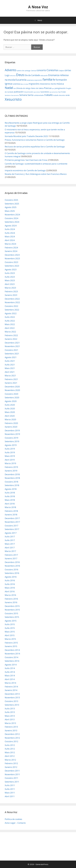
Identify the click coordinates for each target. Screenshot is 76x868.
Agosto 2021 (11, 357)
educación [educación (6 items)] (44, 75)
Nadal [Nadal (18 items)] (9, 88)
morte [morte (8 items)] (53, 84)
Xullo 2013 (10, 709)
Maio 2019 (10, 456)
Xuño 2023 (10, 277)
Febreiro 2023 (11, 291)
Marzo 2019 (10, 463)
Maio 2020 (10, 412)
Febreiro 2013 (11, 727)
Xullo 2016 (10, 580)
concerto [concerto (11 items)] (41, 70)
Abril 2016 (10, 591)
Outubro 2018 (11, 482)
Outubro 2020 (11, 394)
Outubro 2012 (11, 741)
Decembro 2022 (12, 299)
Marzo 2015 (10, 639)
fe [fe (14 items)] (54, 80)
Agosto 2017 (11, 533)
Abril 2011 (10, 796)
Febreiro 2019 (11, 467)
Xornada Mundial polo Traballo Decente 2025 (26, 136)
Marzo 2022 (10, 332)
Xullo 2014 (10, 668)
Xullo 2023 (10, 273)
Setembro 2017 (12, 529)
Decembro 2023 (12, 255)
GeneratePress (42, 864)
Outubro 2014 (11, 657)
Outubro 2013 (11, 701)
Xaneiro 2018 (11, 515)
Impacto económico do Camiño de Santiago (25, 170)
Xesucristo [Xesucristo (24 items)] (13, 99)
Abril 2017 (10, 548)
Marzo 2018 (10, 507)
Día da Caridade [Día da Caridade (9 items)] (32, 75)
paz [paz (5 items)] (53, 88)
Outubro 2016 (11, 569)
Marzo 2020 (10, 419)
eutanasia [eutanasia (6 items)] (30, 80)
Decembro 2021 (12, 343)
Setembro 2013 (12, 705)
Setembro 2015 (12, 617)
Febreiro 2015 (11, 643)
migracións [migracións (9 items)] (34, 84)
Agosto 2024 (11, 226)
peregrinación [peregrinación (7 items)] (60, 88)
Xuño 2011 (10, 789)
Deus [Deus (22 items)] (20, 75)
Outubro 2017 (11, 526)
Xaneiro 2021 (11, 383)
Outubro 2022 (11, 306)
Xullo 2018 (10, 493)
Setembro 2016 (12, 573)
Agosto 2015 (11, 621)
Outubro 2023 (11, 262)
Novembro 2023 (12, 258)
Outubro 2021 (11, 350)
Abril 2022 (10, 328)
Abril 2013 (10, 719)
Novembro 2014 (12, 654)
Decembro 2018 (12, 474)
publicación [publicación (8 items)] (19, 92)
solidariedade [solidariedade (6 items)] (39, 95)
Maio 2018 (10, 500)
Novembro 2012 (12, 738)
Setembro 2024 (12, 222)
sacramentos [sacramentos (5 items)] (54, 92)
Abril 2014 (10, 679)
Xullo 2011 (10, 785)
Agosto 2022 (11, 313)
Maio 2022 (10, 324)
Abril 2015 (10, 635)
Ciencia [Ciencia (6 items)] (33, 71)
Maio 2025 (10, 211)
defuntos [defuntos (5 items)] (13, 76)
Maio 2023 (10, 280)
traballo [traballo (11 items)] (49, 95)
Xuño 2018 (10, 496)
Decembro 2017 (12, 518)
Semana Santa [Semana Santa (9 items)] (26, 95)
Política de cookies (13, 819)
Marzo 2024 (10, 244)
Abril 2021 (10, 372)
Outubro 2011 (11, 778)
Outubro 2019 (11, 438)
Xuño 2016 (10, 584)
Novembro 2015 (12, 610)
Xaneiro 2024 (11, 251)
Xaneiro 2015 (11, 646)
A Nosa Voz (38, 7)
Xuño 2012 (10, 749)
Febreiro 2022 (11, 335)
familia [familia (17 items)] (47, 79)
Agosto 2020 (11, 401)
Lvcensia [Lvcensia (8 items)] (16, 84)
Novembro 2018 (12, 478)
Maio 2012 (10, 752)
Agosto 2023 (11, 269)
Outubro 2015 (11, 613)
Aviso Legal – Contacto (15, 823)
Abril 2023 (10, 284)
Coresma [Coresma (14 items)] (52, 70)
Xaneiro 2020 (11, 427)
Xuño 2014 (10, 672)
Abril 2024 (10, 240)
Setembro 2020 (12, 397)
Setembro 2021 (12, 354)
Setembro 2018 (12, 485)
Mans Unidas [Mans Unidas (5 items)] (24, 84)
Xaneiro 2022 (11, 339)
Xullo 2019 (10, 449)
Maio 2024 (10, 236)
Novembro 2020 (12, 390)
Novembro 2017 (12, 522)
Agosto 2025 (11, 207)
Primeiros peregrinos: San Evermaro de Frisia (26, 160)
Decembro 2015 (12, 606)
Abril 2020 (10, 416)
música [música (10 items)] (60, 84)
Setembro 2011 (12, 782)
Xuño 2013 (10, 712)
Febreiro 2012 (11, 763)
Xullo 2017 (10, 537)
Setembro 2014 (12, 661)
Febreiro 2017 (11, 555)
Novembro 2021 (12, 346)
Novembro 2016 (12, 566)
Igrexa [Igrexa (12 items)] (8, 84)
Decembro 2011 (12, 771)
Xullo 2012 (10, 745)
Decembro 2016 (12, 562)
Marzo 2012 (10, 760)
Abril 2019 (10, 460)
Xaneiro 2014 (11, 690)
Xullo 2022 (10, 317)
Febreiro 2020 (11, 423)
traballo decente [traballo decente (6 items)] (59, 95)
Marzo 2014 (10, 683)
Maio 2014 (10, 676)
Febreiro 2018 (11, 511)
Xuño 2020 (10, 409)
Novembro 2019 (12, 434)
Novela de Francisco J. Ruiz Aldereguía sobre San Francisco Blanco (36, 174)
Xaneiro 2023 (11, 295)
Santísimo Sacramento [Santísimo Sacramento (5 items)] (12, 95)
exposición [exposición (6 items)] (38, 80)
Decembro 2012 (12, 734)
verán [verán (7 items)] (68, 95)
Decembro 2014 (12, 650)
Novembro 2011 (12, 774)
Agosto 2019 (11, 445)
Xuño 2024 (10, 233)
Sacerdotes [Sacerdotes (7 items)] (45, 92)
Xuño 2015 (10, 628)
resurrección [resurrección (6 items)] (29, 92)
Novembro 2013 (12, 697)
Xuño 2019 (10, 452)
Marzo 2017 (10, 551)
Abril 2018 (10, 504)
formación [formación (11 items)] (61, 80)
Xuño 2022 (10, 321)
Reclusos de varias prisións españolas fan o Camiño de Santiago (35, 147)
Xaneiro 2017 (11, 558)
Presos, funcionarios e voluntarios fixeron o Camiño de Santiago (35, 140)
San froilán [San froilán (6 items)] (62, 92)
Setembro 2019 (12, 441)
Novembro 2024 (12, 215)
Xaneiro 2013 (11, 730)
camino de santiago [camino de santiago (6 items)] (24, 71)
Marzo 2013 (10, 723)
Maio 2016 (10, 588)
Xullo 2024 (10, 229)
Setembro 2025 (12, 204)
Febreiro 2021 (11, 379)
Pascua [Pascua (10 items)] (48, 88)
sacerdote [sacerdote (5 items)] (37, 92)
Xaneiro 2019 (11, 471)
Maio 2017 (10, 544)
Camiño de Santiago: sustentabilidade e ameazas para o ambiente (36, 164)
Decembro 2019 (12, 430)
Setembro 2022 (12, 310)
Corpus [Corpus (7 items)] (61, 70)
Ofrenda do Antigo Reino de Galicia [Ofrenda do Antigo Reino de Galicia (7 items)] (30, 88)
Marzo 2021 (10, 376)
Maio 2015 (10, 632)
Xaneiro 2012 (11, 767)
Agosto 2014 (11, 665)
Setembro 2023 (12, 266)
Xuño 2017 (10, 540)
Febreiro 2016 (11, 599)
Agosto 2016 (11, 577)
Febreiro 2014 (11, 687)
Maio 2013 (10, 716)
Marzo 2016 (10, 595)
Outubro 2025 (11, 200)
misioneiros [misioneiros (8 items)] (45, 84)
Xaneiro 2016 (11, 602)
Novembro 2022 (12, 302)
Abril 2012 (10, 756)
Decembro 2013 (12, 694)
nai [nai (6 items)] (15, 88)
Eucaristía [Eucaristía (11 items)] (21, 80)
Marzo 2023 (10, 288)
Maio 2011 (10, 793)
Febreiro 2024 (11, 248)
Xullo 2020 (10, 405)
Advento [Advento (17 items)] (10, 70)
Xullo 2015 (10, 624)
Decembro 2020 (12, 387)
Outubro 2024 (11, 218)
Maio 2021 (10, 368)
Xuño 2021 (10, 365)
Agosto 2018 (11, 489)
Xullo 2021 (10, 361)
